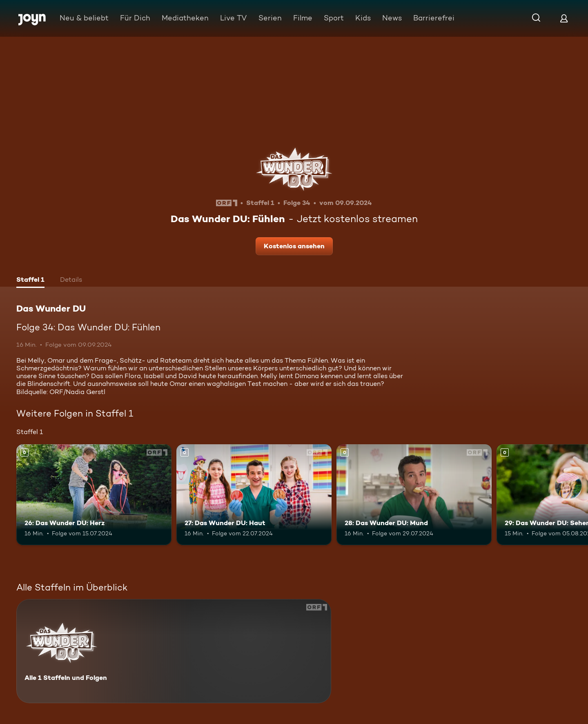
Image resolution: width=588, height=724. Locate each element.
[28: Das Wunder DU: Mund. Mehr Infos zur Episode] (414, 495)
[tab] (30, 281)
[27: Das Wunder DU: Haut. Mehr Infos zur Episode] (254, 495)
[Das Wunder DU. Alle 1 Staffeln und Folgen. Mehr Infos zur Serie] (174, 651)
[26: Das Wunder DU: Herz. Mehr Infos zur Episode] (94, 495)
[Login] (564, 18)
